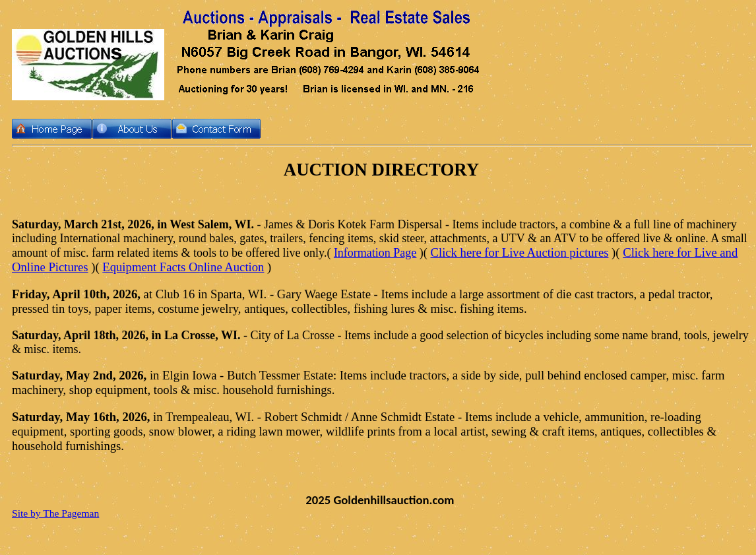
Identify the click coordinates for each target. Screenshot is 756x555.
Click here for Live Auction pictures (520, 252)
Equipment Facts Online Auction (183, 267)
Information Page (375, 253)
